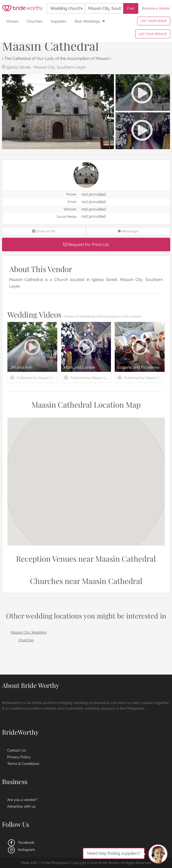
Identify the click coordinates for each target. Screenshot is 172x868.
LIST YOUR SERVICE (153, 34)
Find (131, 8)
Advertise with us (21, 806)
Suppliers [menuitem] (59, 21)
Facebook (21, 842)
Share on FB (44, 231)
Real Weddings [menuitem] (87, 21)
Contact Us (17, 750)
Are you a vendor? (22, 800)
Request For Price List (86, 245)
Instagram (21, 850)
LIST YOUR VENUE (154, 21)
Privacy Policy (19, 757)
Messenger (128, 231)
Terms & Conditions (23, 764)
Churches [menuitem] (35, 21)
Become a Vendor (156, 8)
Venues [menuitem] (12, 21)
